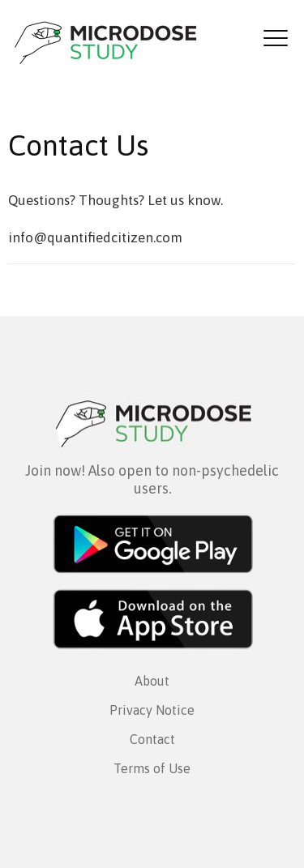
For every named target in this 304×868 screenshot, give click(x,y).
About (152, 681)
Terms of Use (152, 768)
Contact (152, 739)
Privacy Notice (152, 710)
